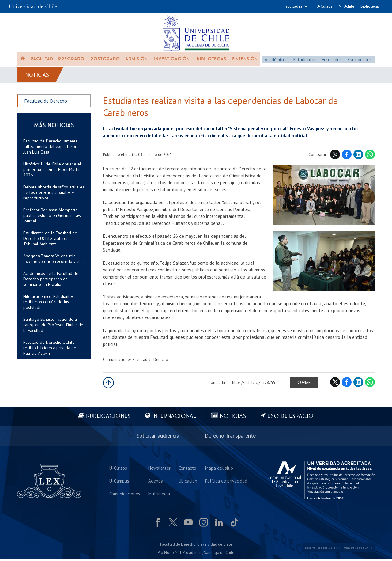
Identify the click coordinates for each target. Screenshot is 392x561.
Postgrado (105, 62)
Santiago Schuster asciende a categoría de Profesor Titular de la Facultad (53, 328)
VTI (341, 549)
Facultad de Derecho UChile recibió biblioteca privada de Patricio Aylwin (50, 351)
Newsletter (159, 468)
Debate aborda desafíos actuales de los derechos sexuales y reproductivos (54, 195)
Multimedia (159, 495)
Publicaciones (107, 419)
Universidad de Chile (358, 549)
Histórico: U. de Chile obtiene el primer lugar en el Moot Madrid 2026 (53, 172)
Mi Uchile (347, 6)
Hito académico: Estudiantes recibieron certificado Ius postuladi (49, 305)
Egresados (332, 62)
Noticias (38, 77)
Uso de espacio (292, 419)
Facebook (347, 157)
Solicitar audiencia (158, 437)
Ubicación (188, 481)
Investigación (172, 62)
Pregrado (71, 62)
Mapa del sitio (219, 468)
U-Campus (120, 481)
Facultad (42, 62)
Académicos (276, 62)
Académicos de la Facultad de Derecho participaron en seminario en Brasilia (51, 282)
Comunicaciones (125, 495)
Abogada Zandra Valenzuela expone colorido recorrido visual (54, 261)
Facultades (293, 6)
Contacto (187, 468)
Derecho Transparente (230, 437)
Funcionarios (360, 62)
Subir (108, 385)
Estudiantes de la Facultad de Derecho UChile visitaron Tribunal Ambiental (50, 241)
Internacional (174, 419)
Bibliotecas (370, 6)
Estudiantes (305, 62)
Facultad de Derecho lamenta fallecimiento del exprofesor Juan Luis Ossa (50, 149)
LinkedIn (358, 157)
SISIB (332, 549)
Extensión (245, 62)
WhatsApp (370, 157)
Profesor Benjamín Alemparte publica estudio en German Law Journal (52, 218)
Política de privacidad (226, 481)
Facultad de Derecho (46, 104)
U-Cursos (325, 6)
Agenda (156, 481)
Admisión (136, 62)
